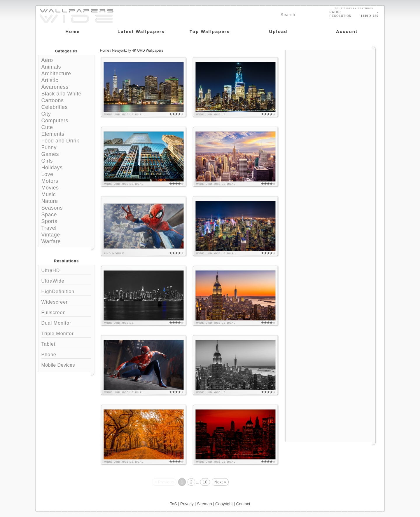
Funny (49, 147)
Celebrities (55, 107)
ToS (173, 504)
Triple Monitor (66, 333)
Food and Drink (60, 141)
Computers (55, 121)
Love (47, 174)
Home (105, 51)
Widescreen (66, 301)
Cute (47, 127)
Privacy (187, 504)
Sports (49, 221)
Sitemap (204, 504)
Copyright (224, 504)
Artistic (50, 80)
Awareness (55, 87)
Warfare (51, 241)
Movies (50, 188)
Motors (50, 181)
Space (49, 215)
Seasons (52, 208)
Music (49, 194)
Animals (51, 67)
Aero (47, 60)
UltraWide (66, 280)
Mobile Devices (58, 365)
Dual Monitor (66, 322)
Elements (53, 134)
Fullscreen (66, 312)
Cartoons (53, 100)
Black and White (62, 94)
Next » (220, 482)
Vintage (51, 235)
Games (50, 154)
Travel (49, 228)
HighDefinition (66, 291)
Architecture (56, 74)
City (46, 114)
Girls (47, 161)
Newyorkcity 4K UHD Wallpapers (138, 51)
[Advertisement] (330, 87)
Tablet (66, 343)
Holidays (52, 168)
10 (205, 482)
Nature (50, 201)
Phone (66, 354)
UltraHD (66, 270)
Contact (243, 504)
